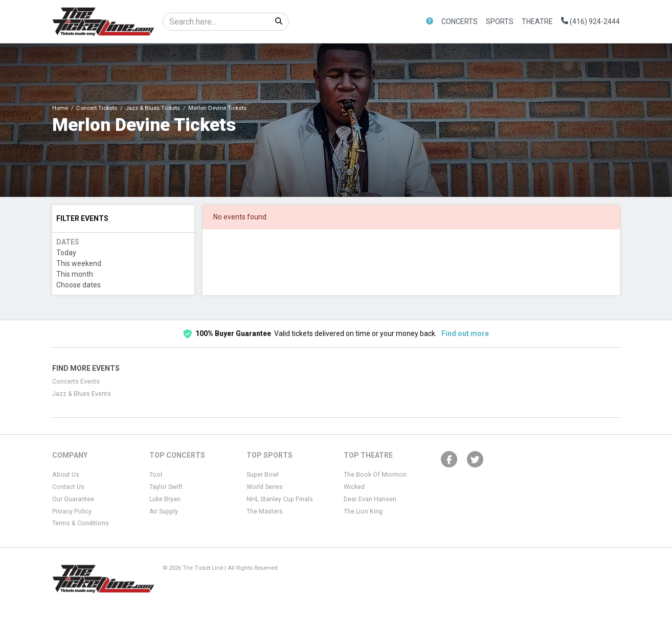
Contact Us (68, 487)
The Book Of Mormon (375, 475)
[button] (430, 22)
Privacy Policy (72, 511)
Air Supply (164, 511)
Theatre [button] (537, 21)
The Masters (265, 511)
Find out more (465, 333)
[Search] (216, 22)
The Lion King (363, 511)
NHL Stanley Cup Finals (280, 499)
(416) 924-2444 (590, 21)
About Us (66, 475)
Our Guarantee (73, 499)
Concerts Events (76, 382)
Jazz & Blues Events (82, 394)
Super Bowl (263, 475)
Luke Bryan (165, 499)
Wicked (354, 487)
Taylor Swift (166, 487)
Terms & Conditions (81, 523)
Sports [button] (500, 21)
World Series (265, 487)
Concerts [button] (460, 21)
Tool (156, 475)
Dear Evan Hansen (370, 499)
